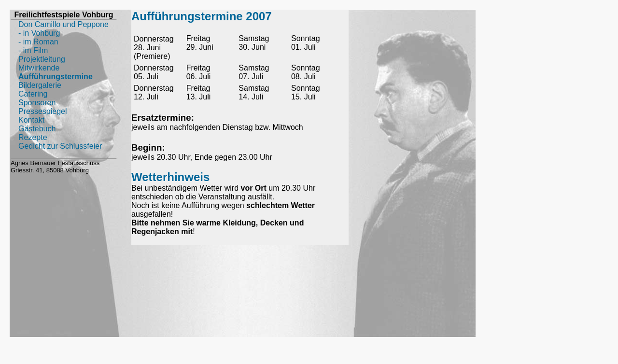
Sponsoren (37, 103)
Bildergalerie (40, 85)
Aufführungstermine (56, 77)
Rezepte (33, 137)
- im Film (33, 50)
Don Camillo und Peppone (63, 24)
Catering (33, 94)
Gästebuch (37, 129)
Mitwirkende (39, 68)
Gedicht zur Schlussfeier (60, 146)
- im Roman (38, 42)
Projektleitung (42, 59)
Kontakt (31, 120)
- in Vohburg (39, 33)
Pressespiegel (43, 111)
